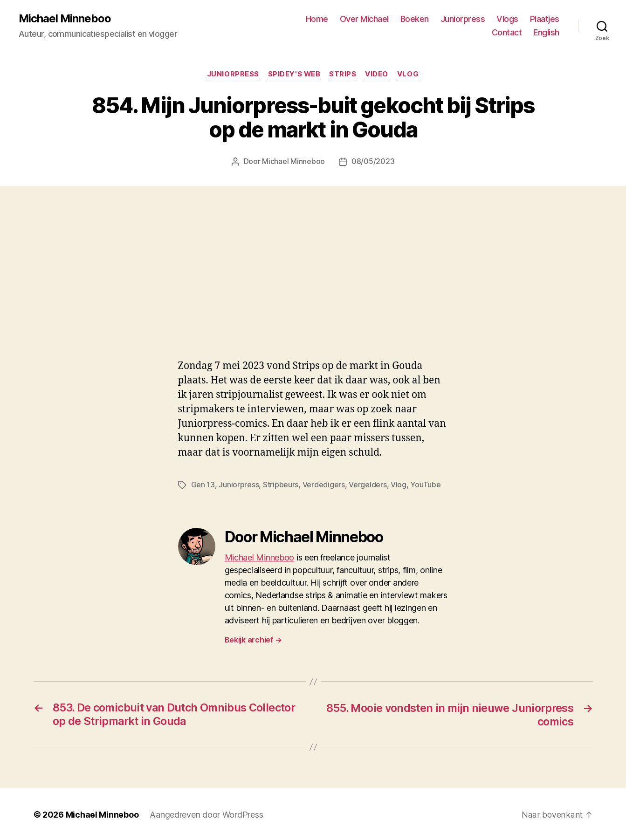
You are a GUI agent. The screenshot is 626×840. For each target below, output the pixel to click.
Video (378, 75)
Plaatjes (545, 19)
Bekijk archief (254, 639)
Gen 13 (203, 485)
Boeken (415, 19)
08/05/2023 (373, 162)
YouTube (425, 485)
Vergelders (368, 485)
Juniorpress (463, 19)
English (546, 33)
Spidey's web (294, 75)
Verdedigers (324, 485)
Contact (507, 33)
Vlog (409, 75)
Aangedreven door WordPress (206, 814)
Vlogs (507, 19)
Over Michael (364, 19)
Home (317, 19)
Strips (343, 75)
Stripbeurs (281, 485)
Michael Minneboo (65, 19)
